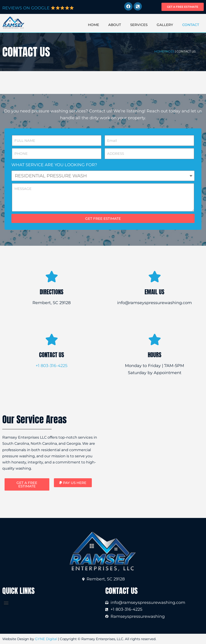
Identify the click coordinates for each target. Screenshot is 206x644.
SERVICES (139, 25)
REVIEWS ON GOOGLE (38, 8)
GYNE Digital (46, 639)
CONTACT (191, 25)
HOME (94, 25)
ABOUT (115, 25)
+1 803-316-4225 (51, 366)
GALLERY (165, 25)
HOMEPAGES (164, 51)
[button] (73, 483)
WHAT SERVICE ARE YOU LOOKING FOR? (54, 165)
